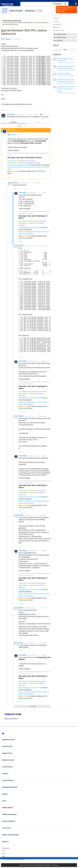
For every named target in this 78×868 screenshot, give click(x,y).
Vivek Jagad (11, 121)
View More (33, 730)
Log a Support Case (14, 167)
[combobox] (41, 4)
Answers (38, 128)
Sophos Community (14, 173)
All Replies (13, 128)
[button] (65, 4)
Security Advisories (34, 169)
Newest (32, 132)
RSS (65, 50)
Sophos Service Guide (28, 167)
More (40, 11)
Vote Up (8, 184)
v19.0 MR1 (60, 41)
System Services (61, 37)
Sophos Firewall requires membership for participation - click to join (39, 865)
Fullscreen (47, 90)
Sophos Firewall (61, 34)
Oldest (20, 132)
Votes (26, 132)
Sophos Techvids (44, 173)
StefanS (8, 39)
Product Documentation (29, 173)
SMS (10, 175)
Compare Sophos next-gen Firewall (19, 171)
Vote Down (11, 184)
